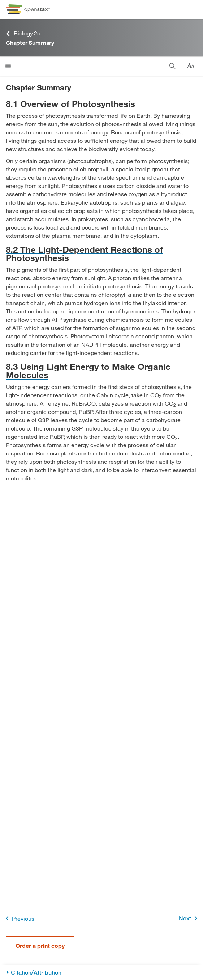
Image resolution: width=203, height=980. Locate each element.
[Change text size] (191, 66)
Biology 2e (23, 33)
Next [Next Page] (189, 918)
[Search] (172, 66)
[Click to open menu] (8, 66)
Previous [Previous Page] (19, 918)
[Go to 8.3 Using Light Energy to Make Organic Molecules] (101, 371)
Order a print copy (40, 945)
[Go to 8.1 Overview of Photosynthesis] (101, 104)
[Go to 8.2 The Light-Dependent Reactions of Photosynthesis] (101, 253)
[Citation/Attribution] (101, 973)
